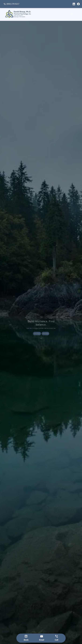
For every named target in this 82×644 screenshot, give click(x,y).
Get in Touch (38, 333)
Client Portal (44, 333)
